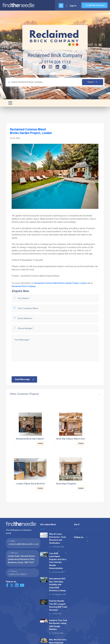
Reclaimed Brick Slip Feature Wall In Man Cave (38, 439)
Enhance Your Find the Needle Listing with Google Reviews (58, 625)
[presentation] (31, 368)
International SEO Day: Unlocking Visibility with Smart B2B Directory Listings (57, 585)
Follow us (81, 537)
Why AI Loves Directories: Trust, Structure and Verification (58, 539)
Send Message (25, 379)
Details (40, 443)
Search (93, 82)
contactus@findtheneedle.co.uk (23, 544)
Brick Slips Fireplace (66, 484)
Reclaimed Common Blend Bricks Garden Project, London (60, 283)
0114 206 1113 (55, 62)
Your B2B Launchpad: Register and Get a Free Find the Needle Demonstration (58, 561)
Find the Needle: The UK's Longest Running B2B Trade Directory (58, 605)
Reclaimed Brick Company (55, 55)
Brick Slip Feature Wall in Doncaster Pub (76, 439)
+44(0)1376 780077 (18, 574)
